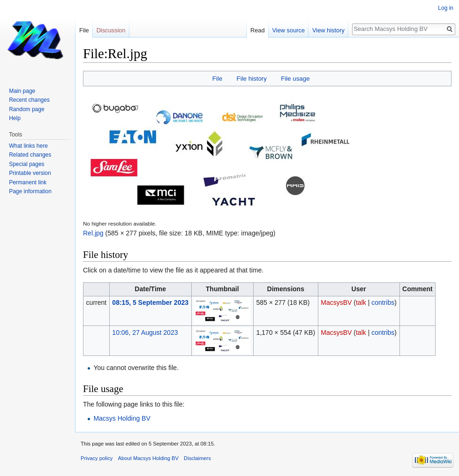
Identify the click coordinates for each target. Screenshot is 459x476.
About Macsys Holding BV (148, 458)
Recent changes (29, 100)
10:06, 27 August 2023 (145, 332)
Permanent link (28, 182)
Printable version (30, 173)
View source (289, 30)
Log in (446, 8)
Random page (26, 109)
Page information (30, 191)
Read (258, 30)
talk (361, 302)
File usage (295, 79)
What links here (28, 146)
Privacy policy (97, 458)
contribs (383, 302)
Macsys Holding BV (122, 418)
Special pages (26, 164)
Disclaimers (197, 458)
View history (328, 30)
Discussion (111, 30)
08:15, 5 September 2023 (150, 302)
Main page (22, 91)
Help (15, 118)
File (217, 79)
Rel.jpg (93, 233)
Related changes (30, 155)
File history (252, 79)
